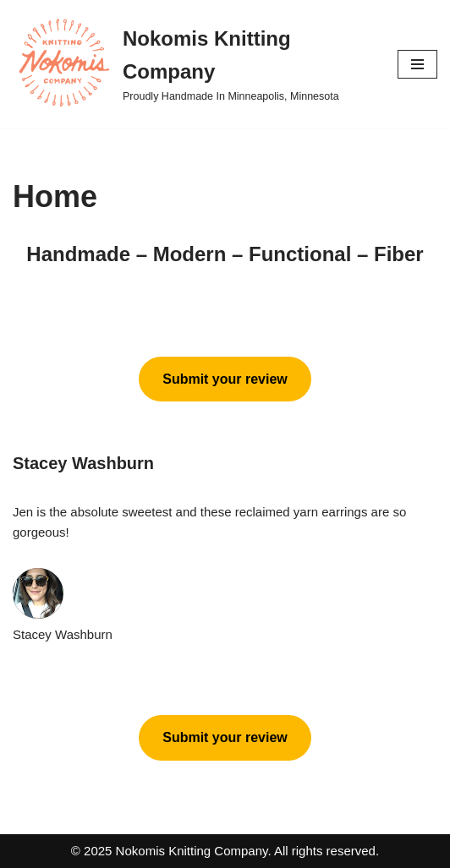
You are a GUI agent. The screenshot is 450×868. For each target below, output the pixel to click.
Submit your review (225, 379)
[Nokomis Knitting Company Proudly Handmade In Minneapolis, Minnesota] (192, 64)
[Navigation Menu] (417, 64)
